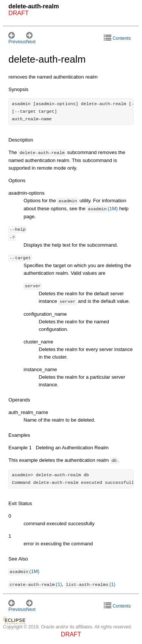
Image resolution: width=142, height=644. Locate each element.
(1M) (102, 209)
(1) (35, 585)
